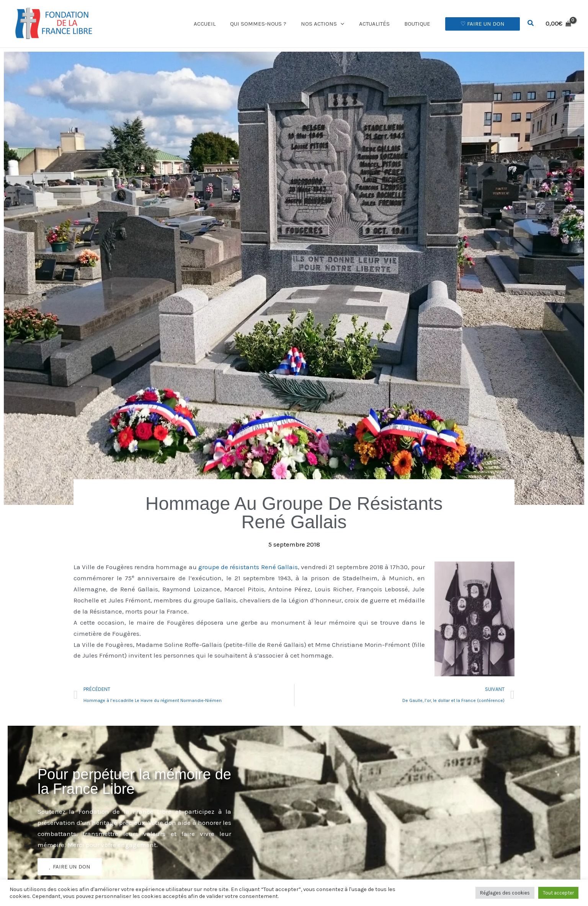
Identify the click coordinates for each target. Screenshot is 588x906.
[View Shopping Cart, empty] (558, 24)
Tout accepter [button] (558, 893)
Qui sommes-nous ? (269, 24)
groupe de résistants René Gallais (248, 567)
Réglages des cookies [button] (505, 893)
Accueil (219, 24)
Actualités (379, 24)
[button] (349, 24)
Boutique (419, 24)
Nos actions (331, 24)
